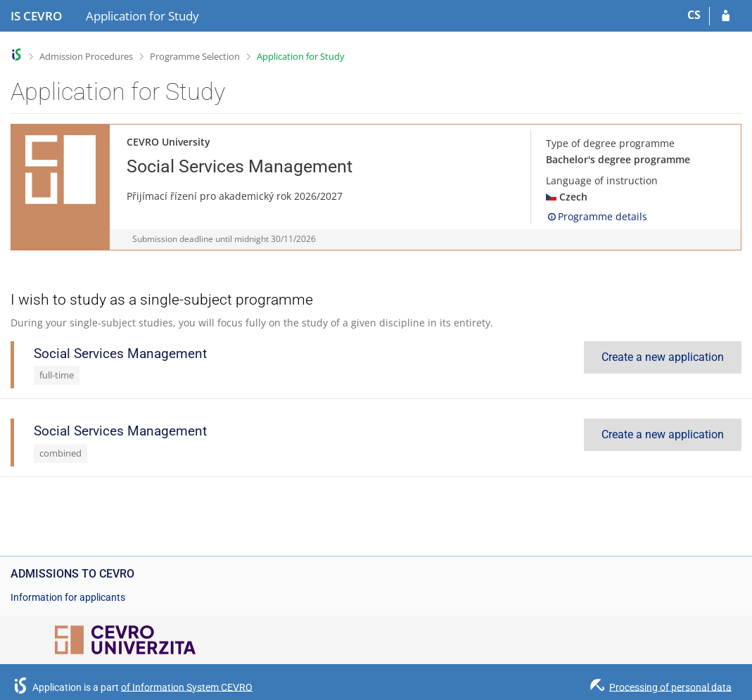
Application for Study (301, 56)
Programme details (597, 216)
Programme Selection (195, 56)
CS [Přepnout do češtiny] (694, 15)
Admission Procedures (86, 56)
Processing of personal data (670, 687)
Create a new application (663, 357)
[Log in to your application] (726, 16)
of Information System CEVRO (187, 687)
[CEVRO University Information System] (36, 16)
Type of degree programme (610, 143)
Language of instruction (602, 180)
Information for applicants (68, 597)
